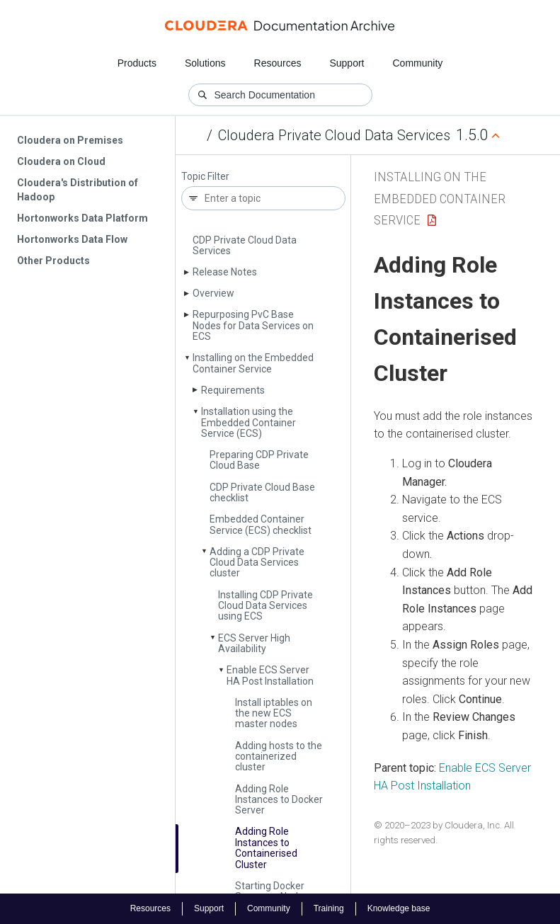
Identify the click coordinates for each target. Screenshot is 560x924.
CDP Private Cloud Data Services (245, 245)
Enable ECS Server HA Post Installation (270, 675)
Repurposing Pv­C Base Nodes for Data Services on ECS (253, 325)
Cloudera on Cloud (61, 161)
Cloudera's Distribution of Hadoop (78, 190)
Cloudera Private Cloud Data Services (334, 135)
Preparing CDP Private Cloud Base (259, 460)
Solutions (205, 63)
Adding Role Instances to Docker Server (279, 800)
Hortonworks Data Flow (72, 239)
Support (347, 63)
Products (137, 63)
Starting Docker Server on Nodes (272, 891)
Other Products (53, 261)
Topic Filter (205, 177)
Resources (278, 63)
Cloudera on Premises (70, 140)
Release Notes (225, 272)
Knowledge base (399, 908)
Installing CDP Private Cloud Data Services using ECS (265, 606)
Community (418, 63)
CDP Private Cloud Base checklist (262, 492)
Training (329, 908)
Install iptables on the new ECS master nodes (274, 713)
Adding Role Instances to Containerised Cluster (266, 848)
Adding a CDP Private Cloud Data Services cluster (257, 563)
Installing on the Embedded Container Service (253, 363)
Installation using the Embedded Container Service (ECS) (248, 422)
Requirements (233, 390)
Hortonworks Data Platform (82, 218)
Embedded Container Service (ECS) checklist (261, 524)
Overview (213, 293)
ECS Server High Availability (254, 643)
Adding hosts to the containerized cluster (279, 757)
